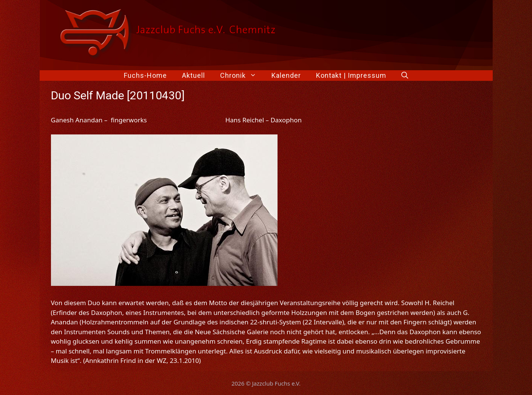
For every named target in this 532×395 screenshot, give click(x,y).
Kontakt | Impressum (351, 75)
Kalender (286, 75)
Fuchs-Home (145, 75)
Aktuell (194, 75)
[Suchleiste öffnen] (405, 76)
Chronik (242, 76)
